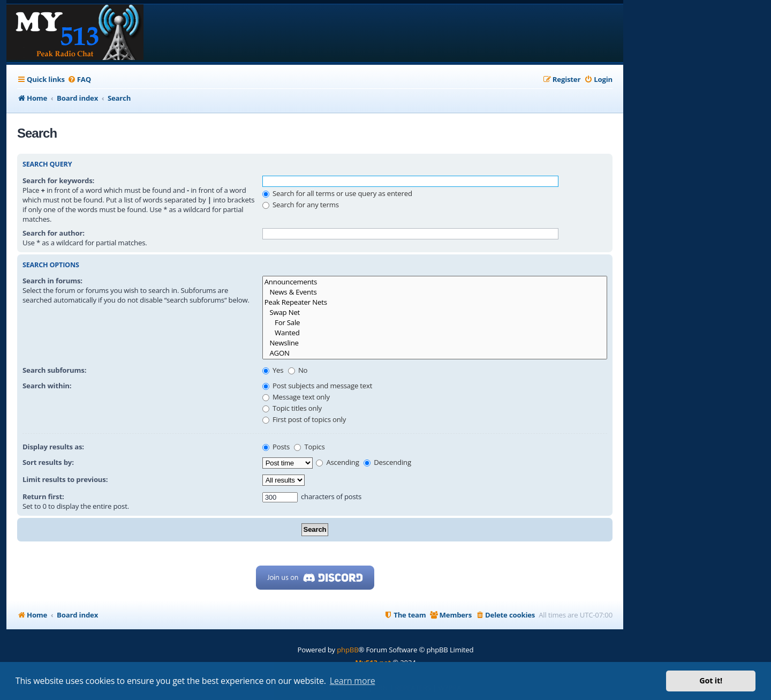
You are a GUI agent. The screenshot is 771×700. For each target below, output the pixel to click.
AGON (435, 353)
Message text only (296, 397)
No (298, 370)
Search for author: (54, 233)
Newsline (435, 343)
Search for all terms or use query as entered (337, 193)
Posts (276, 447)
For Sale (435, 323)
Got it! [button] (711, 680)
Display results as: (53, 447)
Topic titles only (292, 408)
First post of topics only (304, 419)
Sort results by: (48, 462)
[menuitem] (79, 80)
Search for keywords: (58, 180)
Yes (273, 370)
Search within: (47, 386)
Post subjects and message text (318, 386)
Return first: (43, 496)
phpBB (347, 650)
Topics (309, 447)
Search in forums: (52, 281)
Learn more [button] (353, 681)
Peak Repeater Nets (435, 302)
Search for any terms (301, 205)
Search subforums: (54, 370)
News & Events (435, 292)
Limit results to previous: (65, 479)
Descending (387, 462)
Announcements (435, 282)
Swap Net (435, 313)
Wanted (435, 333)
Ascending (338, 462)
